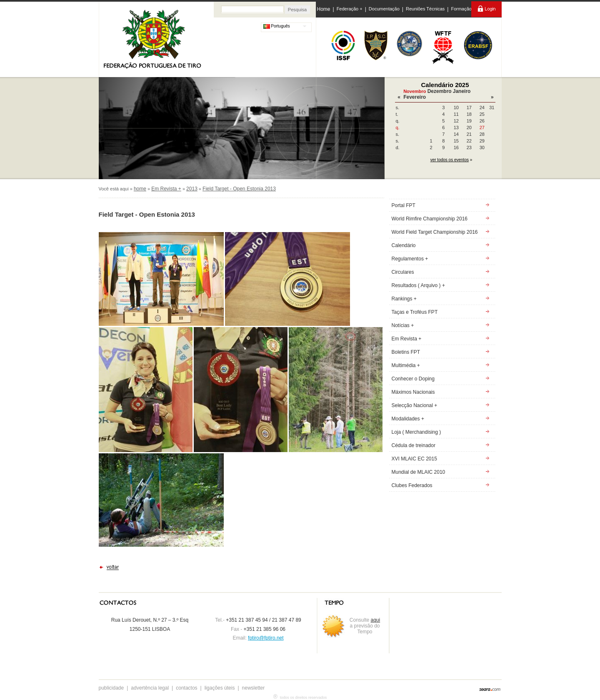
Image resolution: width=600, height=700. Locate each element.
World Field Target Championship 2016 (435, 232)
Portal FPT (404, 205)
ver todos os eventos (450, 160)
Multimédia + (406, 365)
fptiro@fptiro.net (266, 638)
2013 (192, 189)
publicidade (111, 688)
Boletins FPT (406, 352)
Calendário (404, 245)
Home (324, 9)
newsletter (254, 688)
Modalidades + (408, 419)
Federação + (350, 9)
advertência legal (150, 688)
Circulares (403, 272)
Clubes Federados (412, 485)
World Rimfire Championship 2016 (430, 219)
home (140, 189)
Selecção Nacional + (415, 405)
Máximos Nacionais (413, 392)
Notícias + (403, 325)
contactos (186, 688)
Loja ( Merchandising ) (416, 432)
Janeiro (462, 91)
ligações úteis (220, 688)
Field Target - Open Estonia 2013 (239, 189)
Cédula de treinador (414, 445)
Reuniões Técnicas (425, 9)
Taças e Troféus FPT (415, 312)
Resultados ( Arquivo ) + (418, 285)
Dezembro (440, 91)
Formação (461, 9)
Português (277, 26)
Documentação (384, 9)
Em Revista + (166, 189)
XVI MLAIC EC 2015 (414, 459)
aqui (376, 620)
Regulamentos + (410, 259)
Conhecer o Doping (413, 379)
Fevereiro (415, 97)
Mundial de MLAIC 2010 (419, 472)
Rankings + (404, 299)
